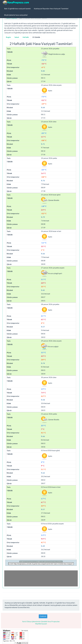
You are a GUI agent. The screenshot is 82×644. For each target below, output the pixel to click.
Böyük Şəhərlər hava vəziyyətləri (16, 15)
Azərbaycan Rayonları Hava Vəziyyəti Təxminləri (51, 9)
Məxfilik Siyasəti (41, 624)
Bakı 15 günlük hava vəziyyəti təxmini (17, 9)
